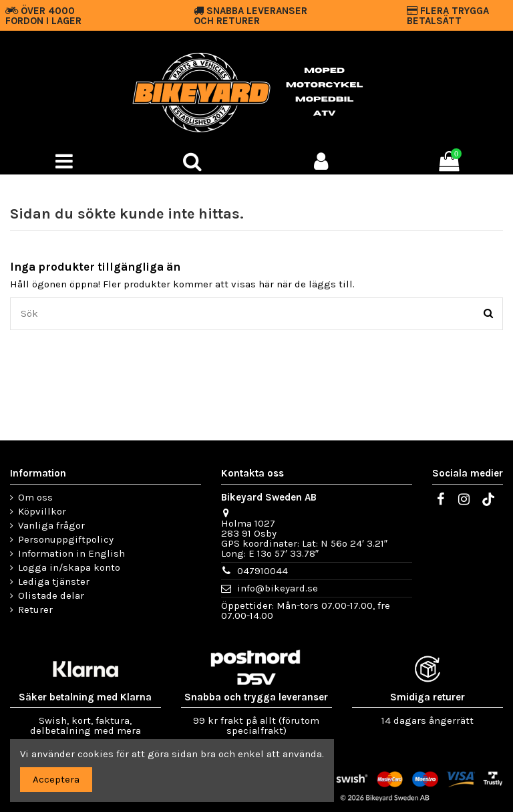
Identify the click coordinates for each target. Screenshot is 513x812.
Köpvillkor (42, 512)
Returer (35, 610)
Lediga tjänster (54, 582)
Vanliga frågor (51, 526)
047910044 (263, 571)
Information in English (71, 554)
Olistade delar (51, 596)
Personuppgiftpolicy (66, 540)
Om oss (35, 498)
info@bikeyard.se (278, 588)
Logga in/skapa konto (69, 568)
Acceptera (56, 779)
